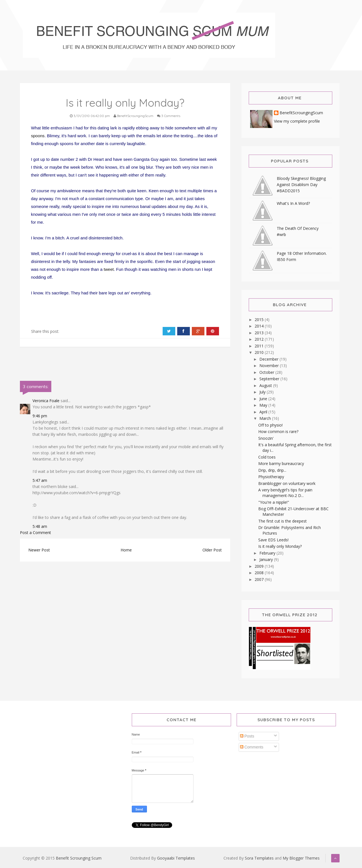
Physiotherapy (271, 477)
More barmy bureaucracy (281, 463)
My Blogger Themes (301, 858)
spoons (38, 136)
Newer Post (39, 550)
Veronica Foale (46, 401)
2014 (260, 326)
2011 (260, 346)
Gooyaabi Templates (176, 858)
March (266, 418)
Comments (252, 747)
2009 (260, 566)
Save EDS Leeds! (273, 540)
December (269, 359)
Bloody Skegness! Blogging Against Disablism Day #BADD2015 (301, 185)
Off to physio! (270, 425)
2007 (260, 579)
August (266, 385)
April (264, 412)
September (270, 379)
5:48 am (40, 526)
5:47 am (40, 480)
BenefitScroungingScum (301, 113)
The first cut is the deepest (283, 521)
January (267, 559)
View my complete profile (297, 121)
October (267, 372)
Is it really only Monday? (280, 546)
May (264, 405)
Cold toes (267, 457)
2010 (260, 352)
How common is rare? (278, 431)
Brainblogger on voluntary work (287, 483)
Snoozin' (266, 438)
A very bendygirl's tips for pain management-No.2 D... (285, 493)
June (264, 399)
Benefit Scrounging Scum (79, 858)
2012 (260, 339)
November (270, 366)
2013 (260, 333)
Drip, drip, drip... (272, 470)
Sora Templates (259, 858)
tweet (109, 269)
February (268, 553)
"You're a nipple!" (274, 502)
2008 (260, 573)
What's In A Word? (293, 203)
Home (126, 550)
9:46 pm (40, 416)
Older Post (212, 550)
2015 (260, 320)
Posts (247, 736)
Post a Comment (35, 533)
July (263, 392)
